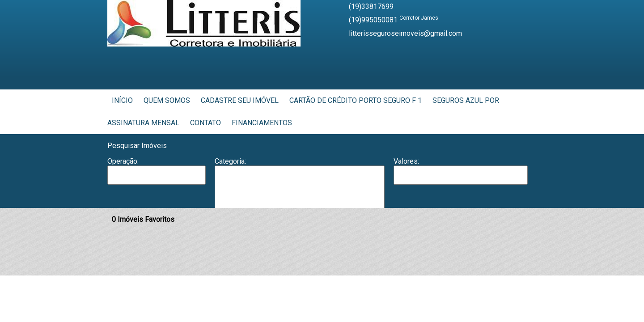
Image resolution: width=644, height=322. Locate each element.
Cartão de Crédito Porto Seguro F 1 (356, 100)
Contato (205, 123)
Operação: (123, 161)
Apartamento (300, 175)
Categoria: (230, 161)
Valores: (406, 161)
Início (122, 100)
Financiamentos (262, 123)
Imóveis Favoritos (143, 219)
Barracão (300, 184)
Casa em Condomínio (300, 202)
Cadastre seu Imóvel (240, 100)
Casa (300, 193)
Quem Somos (167, 100)
